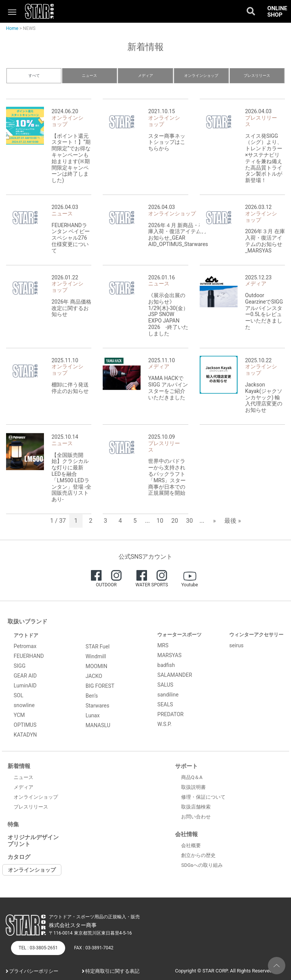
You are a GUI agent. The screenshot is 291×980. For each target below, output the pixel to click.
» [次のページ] (214, 521)
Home (12, 28)
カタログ (19, 857)
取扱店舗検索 (196, 807)
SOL (18, 695)
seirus (236, 645)
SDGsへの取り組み (202, 865)
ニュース (89, 76)
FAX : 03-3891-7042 (94, 948)
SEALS (165, 704)
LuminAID (25, 686)
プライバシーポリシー (34, 971)
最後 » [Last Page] (232, 521)
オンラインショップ (201, 76)
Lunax (93, 715)
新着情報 (19, 766)
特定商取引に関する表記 (112, 971)
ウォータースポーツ (179, 635)
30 (189, 521)
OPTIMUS (25, 725)
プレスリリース (257, 76)
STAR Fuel (98, 647)
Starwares (98, 706)
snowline (24, 705)
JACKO (94, 676)
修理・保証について (203, 797)
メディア (145, 76)
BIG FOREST (100, 686)
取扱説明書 (193, 787)
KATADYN (25, 735)
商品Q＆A (192, 777)
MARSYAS (169, 655)
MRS (163, 645)
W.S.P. (164, 724)
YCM (19, 715)
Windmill (96, 656)
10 (160, 521)
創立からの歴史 (198, 855)
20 (175, 521)
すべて (34, 76)
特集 (13, 824)
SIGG (20, 666)
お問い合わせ (196, 817)
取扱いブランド (27, 622)
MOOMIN (97, 666)
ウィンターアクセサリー (256, 635)
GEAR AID (25, 676)
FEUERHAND (29, 656)
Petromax (25, 646)
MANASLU (98, 725)
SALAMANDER (175, 675)
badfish (166, 665)
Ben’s (92, 696)
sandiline (168, 695)
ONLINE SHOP (277, 12)
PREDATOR (170, 714)
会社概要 (191, 845)
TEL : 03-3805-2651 (38, 948)
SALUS (165, 685)
